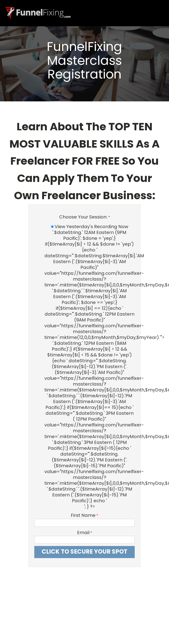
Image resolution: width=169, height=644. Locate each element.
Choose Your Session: (83, 217)
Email (83, 533)
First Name (83, 515)
